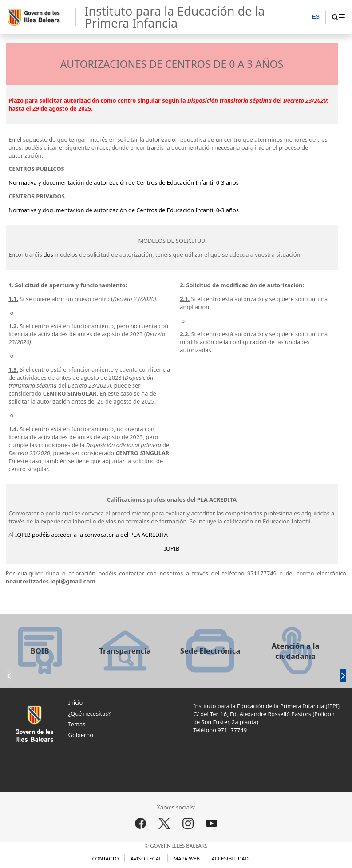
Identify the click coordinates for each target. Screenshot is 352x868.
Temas (77, 724)
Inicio (76, 702)
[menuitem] (342, 17)
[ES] (316, 18)
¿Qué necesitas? (89, 713)
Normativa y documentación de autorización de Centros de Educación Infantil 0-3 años (124, 182)
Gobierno (81, 735)
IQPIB (172, 548)
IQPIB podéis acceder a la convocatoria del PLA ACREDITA (91, 535)
